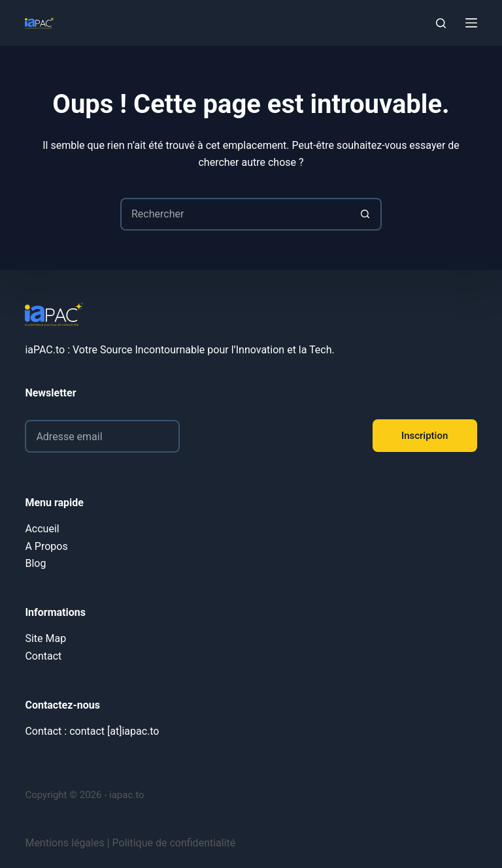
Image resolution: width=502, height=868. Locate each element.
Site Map (45, 638)
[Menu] (471, 23)
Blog (35, 563)
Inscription (425, 436)
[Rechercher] (441, 23)
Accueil (42, 529)
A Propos (46, 546)
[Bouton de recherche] (365, 214)
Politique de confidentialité (174, 843)
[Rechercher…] (235, 214)
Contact (43, 656)
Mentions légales (64, 843)
